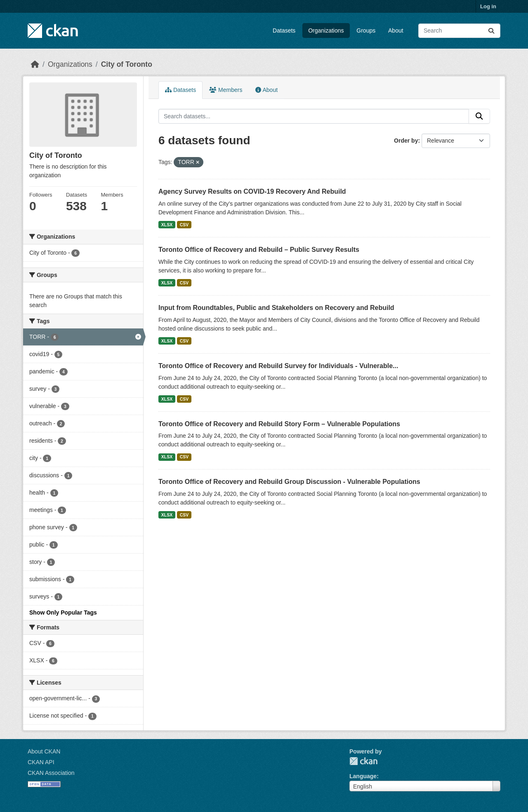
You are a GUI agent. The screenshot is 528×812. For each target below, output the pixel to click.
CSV (184, 225)
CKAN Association (51, 773)
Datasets (284, 31)
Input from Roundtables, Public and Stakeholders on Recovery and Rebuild (276, 308)
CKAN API (41, 762)
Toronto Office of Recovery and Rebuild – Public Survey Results (259, 250)
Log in (488, 6)
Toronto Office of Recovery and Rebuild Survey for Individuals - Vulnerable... (278, 366)
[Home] (35, 64)
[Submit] (491, 31)
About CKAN (44, 751)
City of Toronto (127, 64)
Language (363, 776)
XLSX (167, 225)
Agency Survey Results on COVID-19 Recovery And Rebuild (252, 191)
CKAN (363, 761)
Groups (366, 31)
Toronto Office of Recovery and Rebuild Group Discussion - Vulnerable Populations (289, 482)
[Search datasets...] (459, 31)
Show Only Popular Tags (63, 613)
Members (226, 90)
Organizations (326, 31)
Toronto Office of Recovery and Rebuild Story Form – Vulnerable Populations (279, 424)
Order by (406, 141)
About (396, 31)
